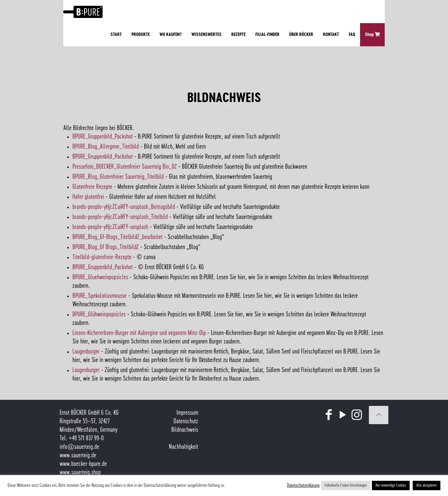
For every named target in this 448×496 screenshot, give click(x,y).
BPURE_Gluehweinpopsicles (100, 277)
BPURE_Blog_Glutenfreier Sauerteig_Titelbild (118, 177)
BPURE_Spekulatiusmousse (100, 296)
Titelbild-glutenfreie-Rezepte (102, 257)
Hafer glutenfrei (88, 197)
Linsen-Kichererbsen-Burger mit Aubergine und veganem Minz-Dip (139, 333)
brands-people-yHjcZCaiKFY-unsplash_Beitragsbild (124, 207)
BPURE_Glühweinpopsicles (99, 315)
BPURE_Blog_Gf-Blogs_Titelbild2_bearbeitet (117, 237)
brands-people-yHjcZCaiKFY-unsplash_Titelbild (120, 217)
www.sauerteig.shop (80, 473)
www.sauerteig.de (78, 456)
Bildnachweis (185, 430)
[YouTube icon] (343, 415)
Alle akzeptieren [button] (427, 485)
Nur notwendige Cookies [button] (391, 485)
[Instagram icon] (357, 415)
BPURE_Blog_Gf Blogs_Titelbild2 (106, 247)
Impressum (187, 413)
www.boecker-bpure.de (83, 464)
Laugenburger (86, 352)
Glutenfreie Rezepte (92, 187)
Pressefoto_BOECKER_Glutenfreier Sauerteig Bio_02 (125, 167)
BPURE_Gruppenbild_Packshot (103, 137)
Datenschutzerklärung (303, 485)
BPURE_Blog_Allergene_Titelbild (106, 147)
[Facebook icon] (329, 415)
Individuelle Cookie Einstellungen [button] (346, 485)
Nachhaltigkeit (184, 447)
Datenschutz (186, 421)
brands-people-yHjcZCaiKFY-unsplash (110, 227)
